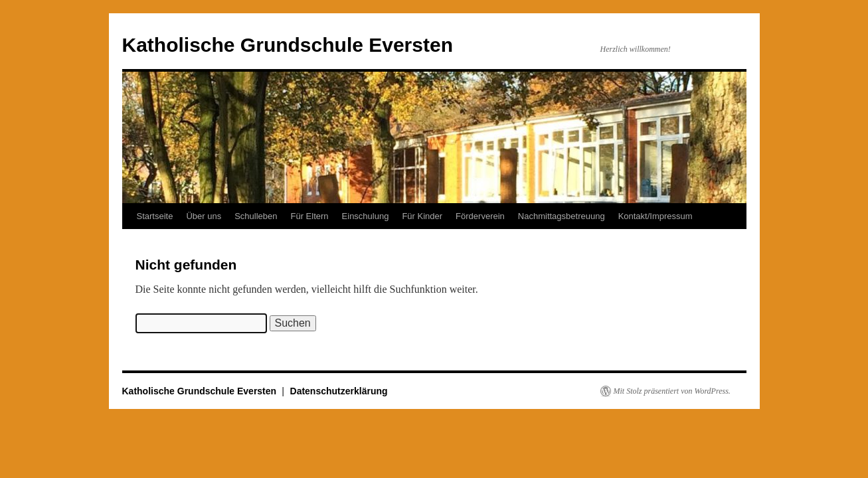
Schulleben (256, 216)
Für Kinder (422, 216)
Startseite (155, 216)
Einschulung (366, 216)
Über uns (204, 216)
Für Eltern (310, 216)
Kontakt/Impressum (655, 216)
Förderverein (480, 216)
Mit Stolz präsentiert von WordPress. (672, 391)
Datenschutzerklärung (339, 391)
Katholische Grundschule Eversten (288, 45)
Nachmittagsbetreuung (562, 216)
